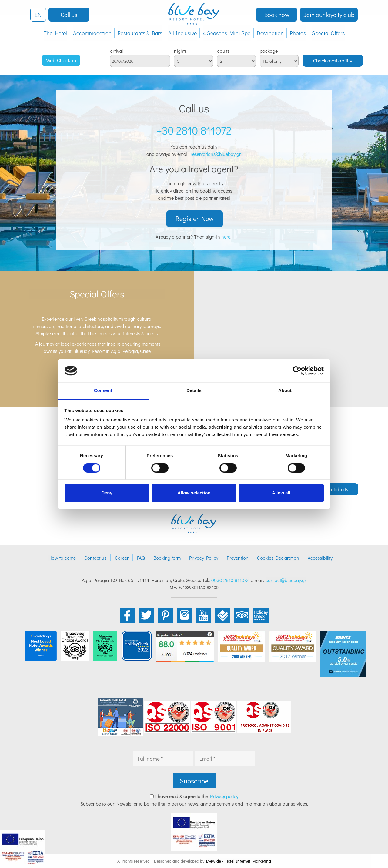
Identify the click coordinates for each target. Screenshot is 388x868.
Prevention (238, 558)
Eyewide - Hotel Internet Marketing (239, 861)
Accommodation (92, 33)
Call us (69, 15)
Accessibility (320, 558)
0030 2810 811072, (230, 580)
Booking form (167, 558)
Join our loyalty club (329, 15)
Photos (298, 33)
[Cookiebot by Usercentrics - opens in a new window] (297, 370)
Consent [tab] (103, 391)
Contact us (95, 558)
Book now (277, 15)
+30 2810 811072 (194, 130)
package (269, 51)
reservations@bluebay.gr (216, 154)
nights (180, 51)
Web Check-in (61, 60)
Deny (107, 493)
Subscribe (194, 781)
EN (38, 15)
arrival (116, 51)
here (226, 237)
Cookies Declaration (278, 558)
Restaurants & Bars (140, 33)
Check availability (333, 60)
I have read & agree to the (197, 797)
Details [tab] (194, 391)
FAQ (141, 558)
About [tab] (285, 391)
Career (122, 558)
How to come (62, 558)
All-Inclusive (182, 33)
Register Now (195, 219)
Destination (270, 33)
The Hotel (55, 33)
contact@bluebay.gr (286, 580)
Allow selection (194, 493)
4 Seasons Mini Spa (227, 33)
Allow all (281, 493)
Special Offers (328, 33)
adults (223, 51)
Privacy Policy (204, 558)
